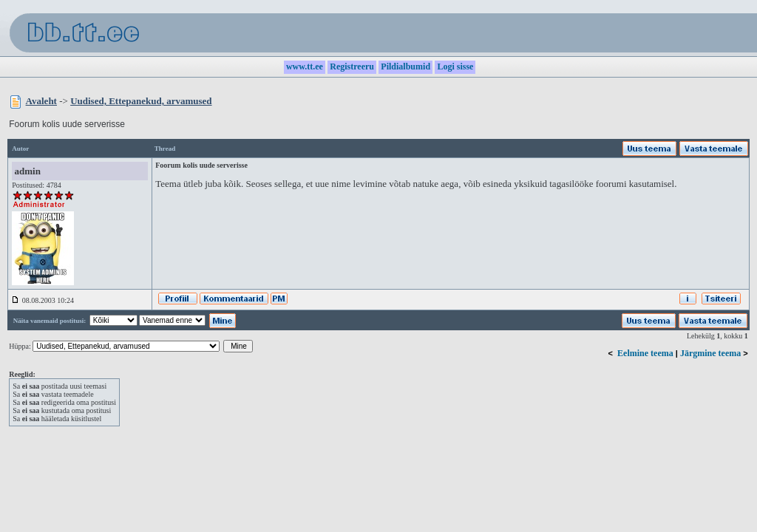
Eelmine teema (645, 353)
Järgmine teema (710, 353)
